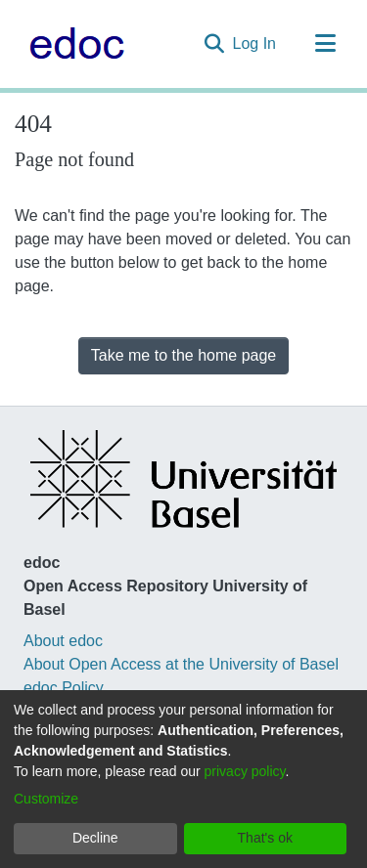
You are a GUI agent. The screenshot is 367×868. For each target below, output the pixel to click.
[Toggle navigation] (325, 44)
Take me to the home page (183, 355)
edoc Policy (64, 688)
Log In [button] (255, 43)
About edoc (63, 641)
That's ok (265, 838)
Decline (95, 838)
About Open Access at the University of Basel (181, 664)
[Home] (72, 44)
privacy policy (245, 771)
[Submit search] (215, 44)
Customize (46, 799)
